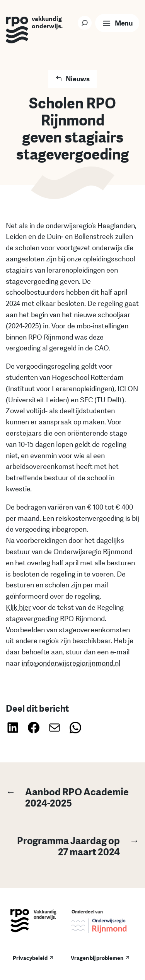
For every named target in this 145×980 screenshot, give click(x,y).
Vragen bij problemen (97, 958)
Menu (124, 23)
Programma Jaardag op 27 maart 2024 (72, 846)
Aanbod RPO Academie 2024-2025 (67, 797)
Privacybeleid (30, 958)
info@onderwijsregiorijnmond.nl (71, 663)
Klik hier (18, 607)
